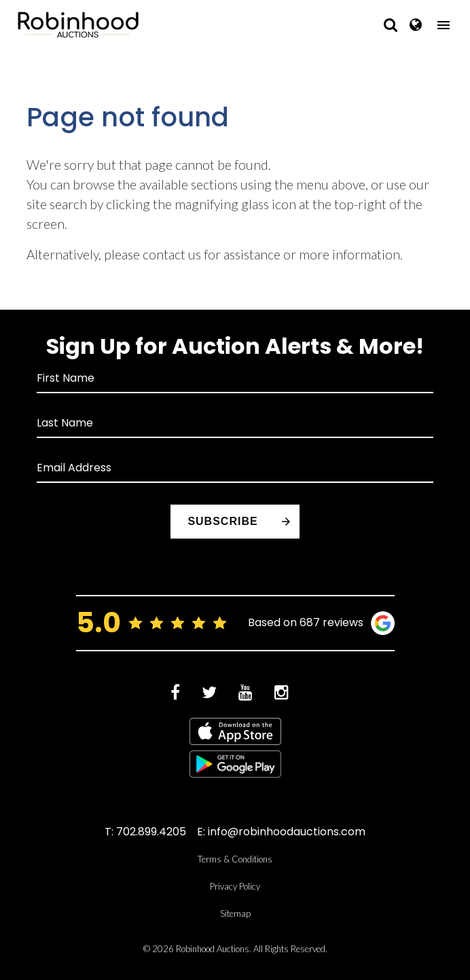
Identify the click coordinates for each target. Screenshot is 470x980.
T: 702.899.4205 (145, 832)
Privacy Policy (235, 886)
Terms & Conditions (235, 859)
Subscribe (222, 521)
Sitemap (235, 913)
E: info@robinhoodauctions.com (281, 832)
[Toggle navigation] (444, 25)
